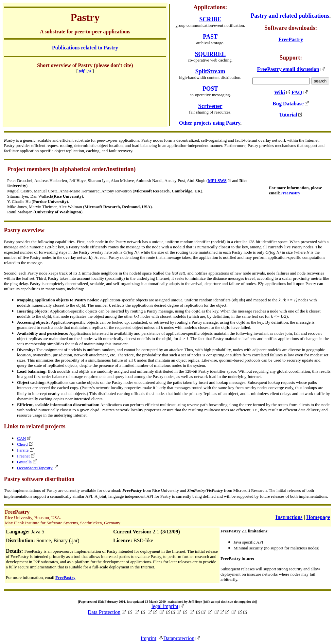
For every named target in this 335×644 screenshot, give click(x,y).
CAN (21, 438)
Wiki (280, 92)
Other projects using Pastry (210, 123)
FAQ (297, 92)
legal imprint (165, 606)
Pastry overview (24, 230)
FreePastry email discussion (288, 69)
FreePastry (291, 39)
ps (90, 71)
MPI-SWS (217, 180)
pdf (82, 71)
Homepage (318, 517)
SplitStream (210, 71)
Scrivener (210, 106)
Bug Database (288, 104)
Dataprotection (179, 638)
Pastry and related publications (290, 16)
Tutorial (288, 115)
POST (210, 89)
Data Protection (104, 612)
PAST (210, 37)
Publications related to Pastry (85, 48)
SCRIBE (210, 19)
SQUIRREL (210, 54)
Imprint (149, 638)
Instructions (289, 517)
